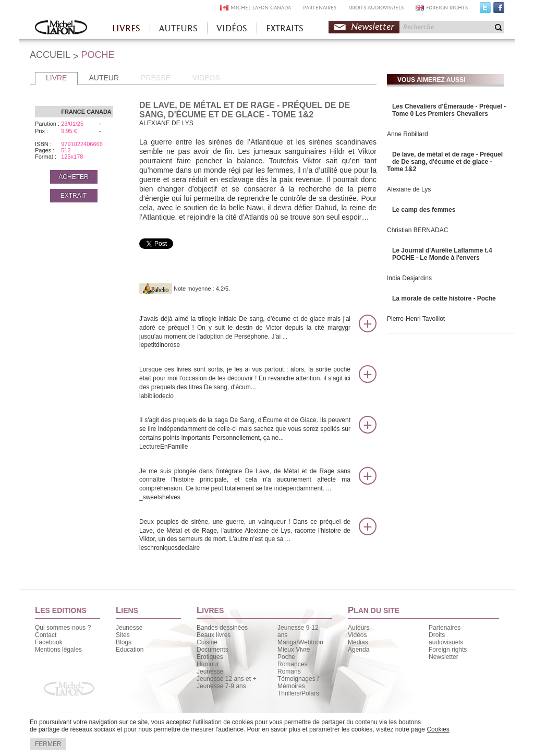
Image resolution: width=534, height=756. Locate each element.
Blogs (124, 642)
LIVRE (56, 78)
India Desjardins (409, 278)
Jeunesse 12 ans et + (226, 679)
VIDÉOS (232, 28)
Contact (46, 635)
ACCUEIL (50, 55)
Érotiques (210, 657)
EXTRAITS (285, 28)
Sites (123, 635)
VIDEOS (206, 78)
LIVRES (126, 28)
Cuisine (207, 642)
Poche (286, 657)
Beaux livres (214, 635)
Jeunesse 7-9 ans (221, 686)
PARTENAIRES (320, 8)
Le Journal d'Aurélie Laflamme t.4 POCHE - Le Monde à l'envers (442, 254)
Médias (358, 642)
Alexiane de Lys (409, 189)
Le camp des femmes (424, 210)
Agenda (359, 650)
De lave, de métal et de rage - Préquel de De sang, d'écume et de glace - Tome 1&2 (445, 162)
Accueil (61, 28)
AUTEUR (104, 78)
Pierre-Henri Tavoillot (416, 319)
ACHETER (73, 177)
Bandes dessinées (222, 628)
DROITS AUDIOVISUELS (376, 8)
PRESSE (156, 78)
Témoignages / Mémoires (298, 682)
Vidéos (357, 635)
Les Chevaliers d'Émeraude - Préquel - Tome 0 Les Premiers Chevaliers (449, 110)
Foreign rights (448, 650)
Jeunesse (129, 628)
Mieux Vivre (294, 650)
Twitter (485, 10)
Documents (213, 650)
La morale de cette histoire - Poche (444, 298)
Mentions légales (58, 650)
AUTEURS (178, 28)
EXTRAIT (74, 196)
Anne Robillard (408, 134)
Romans (289, 671)
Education (130, 650)
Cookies (438, 729)
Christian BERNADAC (417, 230)
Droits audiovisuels (446, 639)
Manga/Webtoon (300, 642)
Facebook (499, 10)
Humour (208, 664)
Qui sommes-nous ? (63, 628)
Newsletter (373, 27)
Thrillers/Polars (298, 693)
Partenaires (445, 628)
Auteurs (359, 628)
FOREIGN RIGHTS (447, 8)
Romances (292, 664)
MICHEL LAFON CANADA (261, 8)
